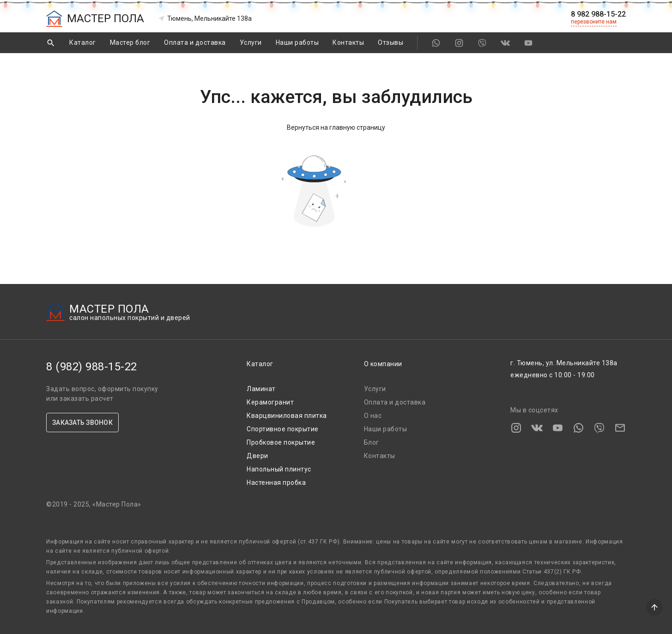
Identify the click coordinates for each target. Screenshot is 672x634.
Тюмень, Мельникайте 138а (205, 18)
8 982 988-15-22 (598, 14)
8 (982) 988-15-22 (92, 367)
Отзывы (390, 42)
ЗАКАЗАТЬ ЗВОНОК (82, 423)
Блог (372, 442)
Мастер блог (130, 42)
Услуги (251, 42)
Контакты (348, 42)
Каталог (83, 42)
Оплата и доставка (195, 42)
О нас (373, 416)
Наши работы (297, 42)
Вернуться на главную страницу (336, 127)
